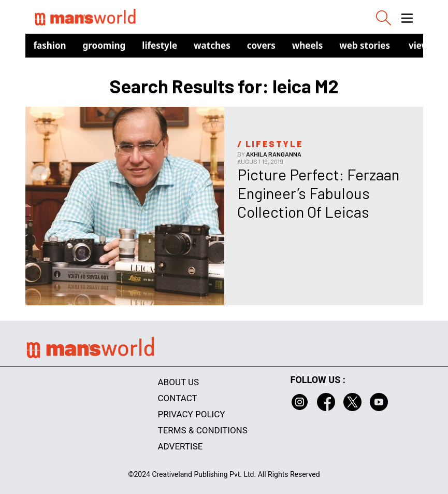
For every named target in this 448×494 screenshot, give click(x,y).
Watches (212, 45)
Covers (261, 45)
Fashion (50, 45)
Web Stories (365, 45)
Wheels (308, 45)
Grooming (104, 45)
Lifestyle (160, 45)
